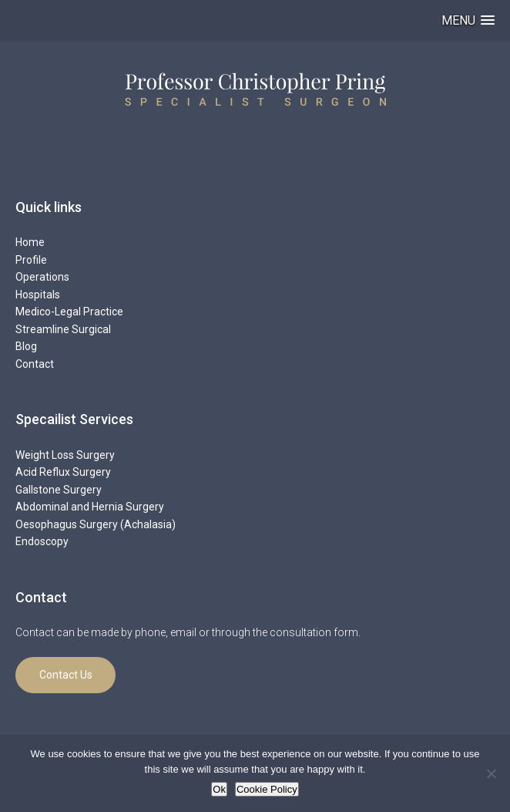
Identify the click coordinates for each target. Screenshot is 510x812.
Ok (219, 789)
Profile (31, 260)
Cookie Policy (267, 789)
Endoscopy (42, 541)
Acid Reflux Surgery (63, 472)
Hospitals (38, 295)
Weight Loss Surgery (65, 455)
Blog (26, 346)
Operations (42, 277)
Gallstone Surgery (59, 490)
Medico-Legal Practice (69, 312)
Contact (35, 364)
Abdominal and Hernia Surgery (90, 507)
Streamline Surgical (63, 329)
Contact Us (66, 675)
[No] (491, 773)
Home (30, 242)
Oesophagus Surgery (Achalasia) (96, 524)
